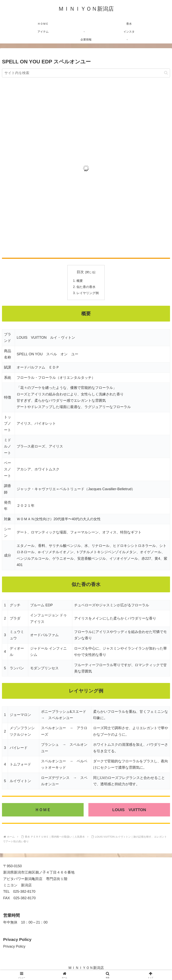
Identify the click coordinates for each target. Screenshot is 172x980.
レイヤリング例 (88, 294)
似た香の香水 (86, 287)
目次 (80, 272)
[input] (86, 73)
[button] (166, 73)
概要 (80, 281)
